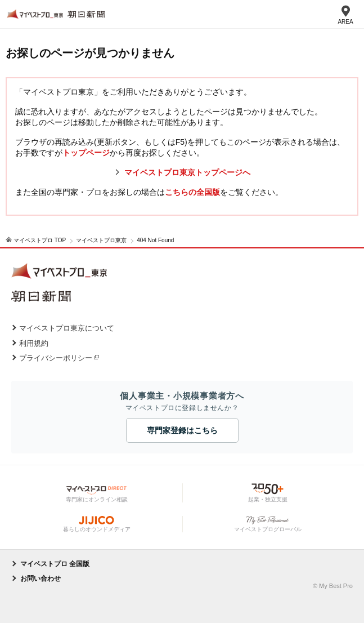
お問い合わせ (41, 578)
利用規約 (34, 343)
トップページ (86, 153)
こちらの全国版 (192, 192)
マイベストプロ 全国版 (55, 564)
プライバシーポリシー (56, 358)
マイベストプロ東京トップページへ (187, 172)
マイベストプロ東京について (67, 328)
